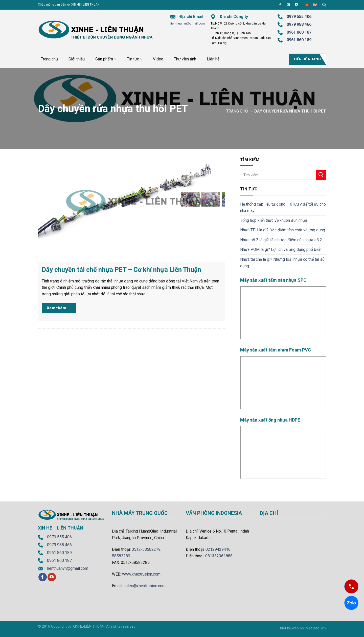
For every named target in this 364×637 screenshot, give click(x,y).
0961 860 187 (299, 32)
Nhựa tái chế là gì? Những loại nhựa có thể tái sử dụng (282, 263)
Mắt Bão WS (316, 628)
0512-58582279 (146, 549)
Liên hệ (213, 59)
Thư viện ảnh (185, 59)
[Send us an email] (288, 5)
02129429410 (218, 549)
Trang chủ (49, 59)
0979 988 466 (299, 24)
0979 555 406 (59, 537)
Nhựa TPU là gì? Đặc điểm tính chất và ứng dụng (283, 230)
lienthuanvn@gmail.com (188, 24)
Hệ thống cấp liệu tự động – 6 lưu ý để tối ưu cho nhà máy (283, 207)
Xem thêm (59, 308)
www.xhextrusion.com (141, 574)
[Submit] (321, 175)
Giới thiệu (77, 59)
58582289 (121, 556)
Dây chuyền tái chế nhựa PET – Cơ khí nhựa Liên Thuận (121, 270)
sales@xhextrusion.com (144, 586)
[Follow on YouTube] (296, 5)
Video (158, 59)
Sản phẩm (106, 59)
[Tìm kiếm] (324, 5)
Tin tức (135, 59)
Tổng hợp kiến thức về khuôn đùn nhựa (274, 220)
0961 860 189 (59, 553)
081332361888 (219, 556)
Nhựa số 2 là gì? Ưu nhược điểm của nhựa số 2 (281, 240)
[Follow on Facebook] (280, 5)
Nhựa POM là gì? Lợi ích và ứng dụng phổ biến (281, 249)
